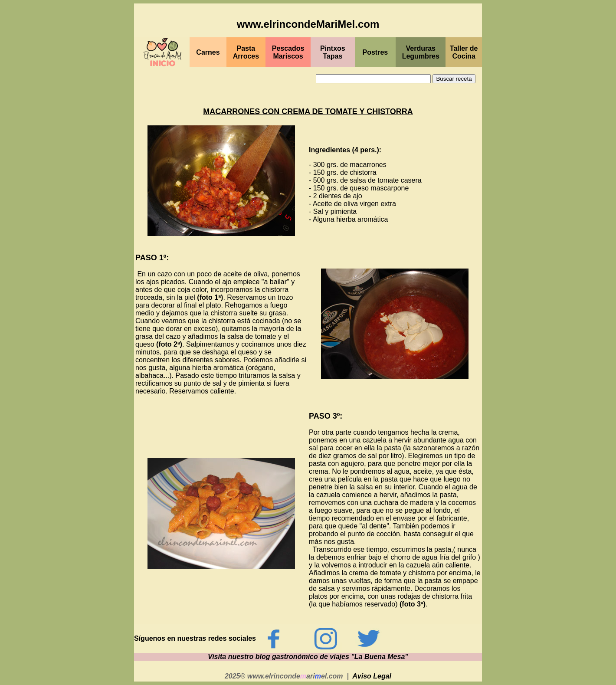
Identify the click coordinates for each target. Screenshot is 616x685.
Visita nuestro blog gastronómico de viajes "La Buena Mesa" (308, 657)
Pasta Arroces (246, 52)
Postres (375, 52)
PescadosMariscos (288, 52)
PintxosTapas (333, 52)
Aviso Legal (372, 676)
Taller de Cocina (464, 52)
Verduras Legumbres (421, 52)
